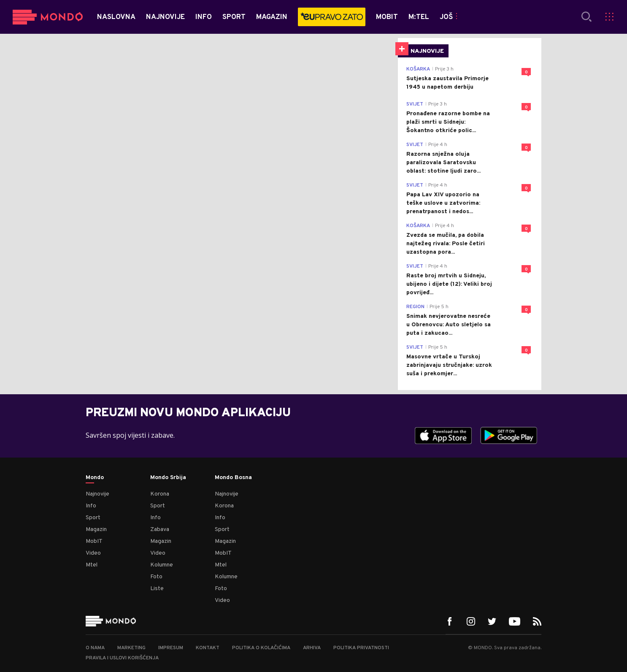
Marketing (131, 648)
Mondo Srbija (168, 478)
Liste (157, 589)
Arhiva (312, 648)
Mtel (92, 565)
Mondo (95, 478)
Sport (93, 518)
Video (93, 553)
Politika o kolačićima (261, 648)
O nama (95, 648)
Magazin (96, 530)
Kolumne (162, 565)
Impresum (171, 648)
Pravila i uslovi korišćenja (122, 658)
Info (91, 506)
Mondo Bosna (233, 478)
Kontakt (208, 648)
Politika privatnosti (361, 648)
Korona (160, 494)
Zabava (160, 530)
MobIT (94, 541)
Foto (156, 577)
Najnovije (97, 494)
